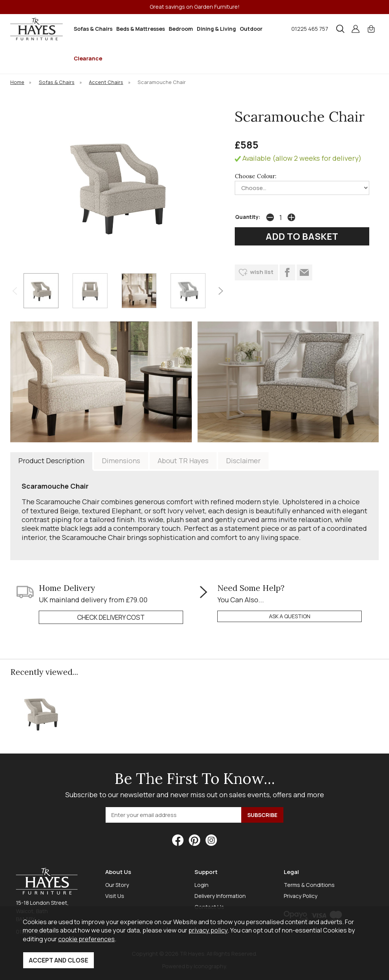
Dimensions (121, 461)
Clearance (88, 58)
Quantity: (248, 217)
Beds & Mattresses (141, 29)
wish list (262, 272)
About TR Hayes (183, 461)
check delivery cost (111, 617)
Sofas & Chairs (93, 29)
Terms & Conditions (309, 885)
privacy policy (208, 930)
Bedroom (181, 29)
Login (202, 885)
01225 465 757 (310, 29)
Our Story (117, 885)
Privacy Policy (301, 896)
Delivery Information (220, 896)
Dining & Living (216, 29)
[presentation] (15, 291)
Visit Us (115, 896)
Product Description (51, 461)
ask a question (290, 616)
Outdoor (251, 29)
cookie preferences (86, 939)
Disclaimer (243, 461)
